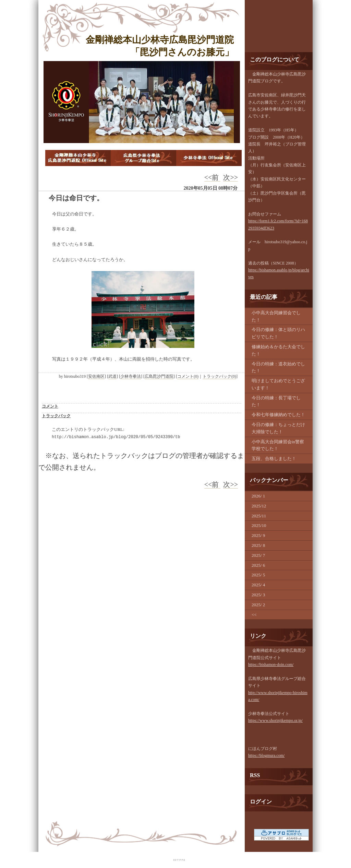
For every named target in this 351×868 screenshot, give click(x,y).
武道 (112, 376)
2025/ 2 (258, 605)
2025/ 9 (258, 535)
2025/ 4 (258, 585)
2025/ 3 (258, 595)
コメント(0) (188, 376)
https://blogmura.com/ (266, 755)
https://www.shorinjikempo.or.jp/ (275, 720)
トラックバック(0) (219, 376)
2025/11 (259, 516)
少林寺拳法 (131, 376)
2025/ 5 (258, 575)
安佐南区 (96, 376)
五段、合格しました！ (274, 459)
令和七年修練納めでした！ (278, 415)
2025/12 (259, 506)
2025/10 (259, 525)
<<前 (213, 177)
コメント (50, 406)
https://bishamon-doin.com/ (271, 665)
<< (254, 615)
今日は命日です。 (76, 198)
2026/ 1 (258, 496)
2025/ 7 (258, 555)
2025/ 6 (258, 565)
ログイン (261, 802)
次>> (231, 177)
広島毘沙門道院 (159, 376)
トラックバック (56, 416)
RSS (255, 775)
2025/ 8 (258, 545)
